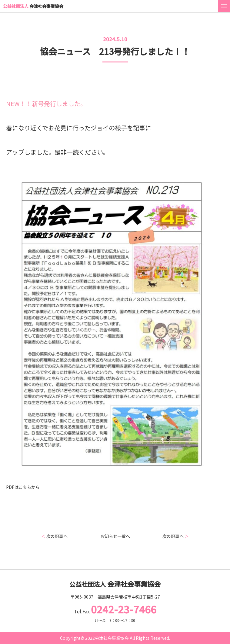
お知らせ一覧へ (115, 536)
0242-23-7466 (124, 609)
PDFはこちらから (23, 487)
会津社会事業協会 (33, 6)
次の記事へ (54, 536)
